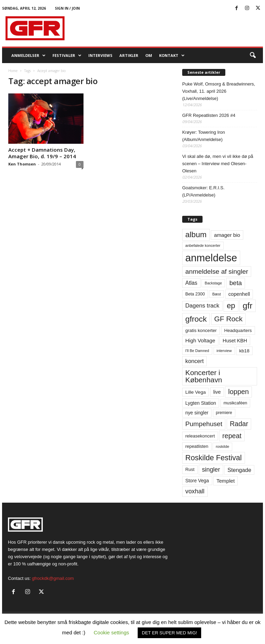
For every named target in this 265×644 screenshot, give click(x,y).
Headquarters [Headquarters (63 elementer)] (238, 330)
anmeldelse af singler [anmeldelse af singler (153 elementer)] (217, 271)
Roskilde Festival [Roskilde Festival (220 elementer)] (214, 458)
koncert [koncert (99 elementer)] (194, 361)
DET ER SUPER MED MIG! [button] (169, 633)
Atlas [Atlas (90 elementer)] (191, 283)
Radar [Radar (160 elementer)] (239, 424)
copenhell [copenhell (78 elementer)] (239, 294)
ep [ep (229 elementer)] (231, 306)
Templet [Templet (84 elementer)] (225, 481)
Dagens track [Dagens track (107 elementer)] (202, 306)
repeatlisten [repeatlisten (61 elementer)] (197, 446)
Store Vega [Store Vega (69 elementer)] (197, 481)
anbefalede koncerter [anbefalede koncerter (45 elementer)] (203, 245)
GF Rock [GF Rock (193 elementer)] (228, 319)
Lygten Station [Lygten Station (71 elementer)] (201, 403)
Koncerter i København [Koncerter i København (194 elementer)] (204, 376)
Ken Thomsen (22, 164)
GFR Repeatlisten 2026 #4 (209, 115)
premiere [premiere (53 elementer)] (224, 413)
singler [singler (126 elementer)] (211, 470)
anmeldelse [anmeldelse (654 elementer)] (211, 258)
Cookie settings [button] (112, 632)
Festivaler (67, 56)
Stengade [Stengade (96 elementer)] (239, 470)
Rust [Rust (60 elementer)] (190, 469)
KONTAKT (172, 56)
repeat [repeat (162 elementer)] (232, 436)
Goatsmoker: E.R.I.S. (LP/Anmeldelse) (203, 191)
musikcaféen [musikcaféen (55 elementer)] (235, 403)
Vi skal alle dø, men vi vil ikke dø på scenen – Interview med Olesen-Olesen (218, 164)
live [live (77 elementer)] (217, 392)
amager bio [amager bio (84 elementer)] (227, 235)
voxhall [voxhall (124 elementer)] (195, 491)
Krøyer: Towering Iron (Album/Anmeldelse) (204, 136)
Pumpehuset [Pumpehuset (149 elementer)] (204, 424)
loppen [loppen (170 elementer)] (238, 392)
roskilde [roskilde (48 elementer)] (222, 446)
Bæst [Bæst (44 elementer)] (217, 294)
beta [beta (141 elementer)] (236, 283)
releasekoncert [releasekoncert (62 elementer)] (200, 436)
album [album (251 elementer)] (196, 235)
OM (149, 55)
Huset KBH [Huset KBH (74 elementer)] (235, 341)
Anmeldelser (28, 56)
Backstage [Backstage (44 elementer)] (213, 283)
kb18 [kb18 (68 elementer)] (244, 351)
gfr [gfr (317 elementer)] (247, 306)
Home (13, 71)
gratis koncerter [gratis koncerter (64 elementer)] (201, 330)
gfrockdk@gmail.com (53, 578)
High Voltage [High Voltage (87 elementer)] (200, 340)
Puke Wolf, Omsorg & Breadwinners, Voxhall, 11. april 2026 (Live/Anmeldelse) (219, 91)
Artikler (129, 55)
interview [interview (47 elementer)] (224, 351)
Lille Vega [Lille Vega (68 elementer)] (195, 392)
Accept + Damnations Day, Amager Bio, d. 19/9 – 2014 (42, 153)
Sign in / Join (67, 8)
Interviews (100, 55)
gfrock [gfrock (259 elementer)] (196, 319)
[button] (253, 56)
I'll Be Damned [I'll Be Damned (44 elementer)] (197, 351)
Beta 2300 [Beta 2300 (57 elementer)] (195, 294)
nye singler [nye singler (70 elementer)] (197, 413)
